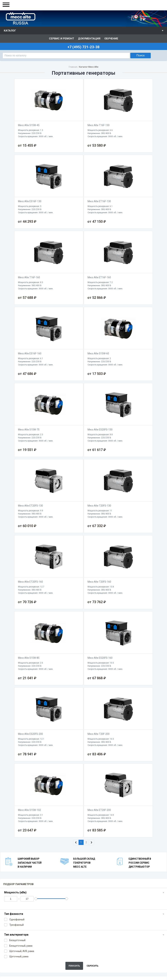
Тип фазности (14, 686)
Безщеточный (15, 712)
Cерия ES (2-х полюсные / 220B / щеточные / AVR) (84, 771)
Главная (73, 67)
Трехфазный (14, 696)
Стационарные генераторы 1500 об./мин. (147, 763)
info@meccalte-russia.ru (17, 972)
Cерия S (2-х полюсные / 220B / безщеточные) (62, 768)
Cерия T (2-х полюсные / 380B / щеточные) (104, 770)
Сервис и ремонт (62, 39)
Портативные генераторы (13, 762)
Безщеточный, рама (18, 717)
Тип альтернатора (16, 706)
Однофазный (14, 691)
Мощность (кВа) (15, 664)
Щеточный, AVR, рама (19, 723)
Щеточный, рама (16, 728)
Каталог (10, 31)
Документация (89, 39)
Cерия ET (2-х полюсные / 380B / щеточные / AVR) (124, 771)
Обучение (111, 39)
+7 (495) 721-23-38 (20, 958)
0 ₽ (151, 18)
